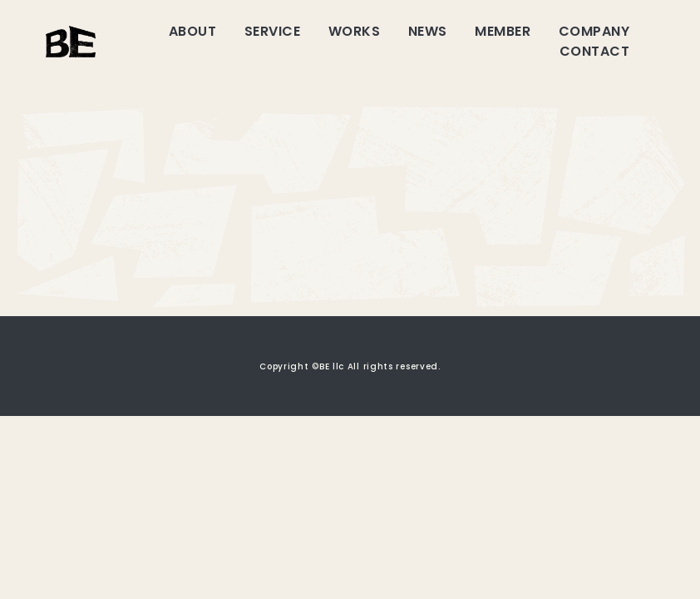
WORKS (354, 31)
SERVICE (272, 31)
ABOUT (192, 31)
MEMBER (503, 31)
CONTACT (594, 51)
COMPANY (594, 31)
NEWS (428, 31)
